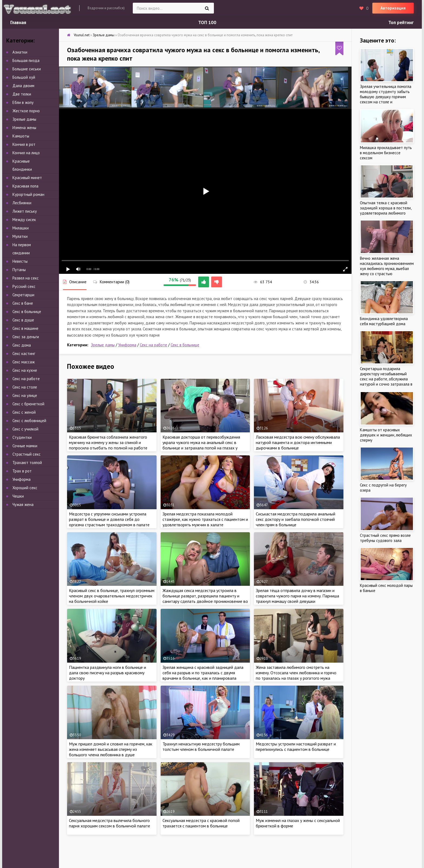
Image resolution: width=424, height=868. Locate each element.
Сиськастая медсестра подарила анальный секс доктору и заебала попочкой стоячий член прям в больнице (296, 519)
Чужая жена (23, 504)
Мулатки (20, 236)
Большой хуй (24, 77)
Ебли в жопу (23, 102)
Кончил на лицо (26, 153)
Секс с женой (24, 412)
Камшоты (21, 136)
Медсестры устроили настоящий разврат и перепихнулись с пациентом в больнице (296, 747)
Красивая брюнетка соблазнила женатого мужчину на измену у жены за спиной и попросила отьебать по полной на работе (108, 442)
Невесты (20, 261)
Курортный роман (28, 194)
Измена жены (24, 128)
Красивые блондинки (22, 165)
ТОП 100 (207, 22)
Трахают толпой (27, 463)
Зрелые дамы (103, 345)
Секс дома (22, 345)
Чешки (18, 496)
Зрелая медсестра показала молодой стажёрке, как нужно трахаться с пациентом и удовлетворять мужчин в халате (205, 519)
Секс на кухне (25, 370)
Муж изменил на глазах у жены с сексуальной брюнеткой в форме (298, 823)
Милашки (21, 228)
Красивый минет (27, 178)
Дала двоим (23, 86)
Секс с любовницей (29, 421)
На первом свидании (22, 249)
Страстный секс (27, 454)
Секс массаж (24, 362)
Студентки (22, 437)
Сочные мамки (25, 446)
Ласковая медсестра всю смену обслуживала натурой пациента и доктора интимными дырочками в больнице (298, 442)
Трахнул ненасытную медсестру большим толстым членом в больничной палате (201, 747)
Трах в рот (22, 471)
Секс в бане (23, 303)
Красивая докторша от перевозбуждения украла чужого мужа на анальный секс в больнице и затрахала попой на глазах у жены (201, 445)
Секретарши (23, 295)
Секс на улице (25, 395)
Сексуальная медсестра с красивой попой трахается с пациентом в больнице (201, 823)
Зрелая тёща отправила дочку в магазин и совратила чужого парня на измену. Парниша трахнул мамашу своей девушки (297, 596)
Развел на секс (26, 278)
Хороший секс (25, 488)
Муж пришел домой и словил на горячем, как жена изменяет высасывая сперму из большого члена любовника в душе (111, 749)
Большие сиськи (27, 69)
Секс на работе (153, 345)
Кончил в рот (24, 144)
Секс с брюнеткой (28, 404)
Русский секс (24, 286)
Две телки (22, 94)
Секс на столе (25, 387)
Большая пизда (26, 60)
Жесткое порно (26, 111)
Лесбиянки (22, 203)
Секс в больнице (185, 345)
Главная (18, 22)
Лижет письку (25, 211)
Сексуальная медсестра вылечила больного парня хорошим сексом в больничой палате (110, 823)
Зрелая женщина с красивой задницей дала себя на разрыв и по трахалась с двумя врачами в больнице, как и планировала (203, 673)
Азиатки (20, 52)
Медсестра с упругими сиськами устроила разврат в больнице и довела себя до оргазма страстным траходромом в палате (109, 519)
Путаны (19, 270)
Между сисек (24, 220)
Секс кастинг (24, 354)
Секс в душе (23, 320)
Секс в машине (25, 328)
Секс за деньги (26, 337)
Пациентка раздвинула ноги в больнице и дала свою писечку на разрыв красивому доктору (107, 673)
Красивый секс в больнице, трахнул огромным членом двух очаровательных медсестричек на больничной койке (112, 596)
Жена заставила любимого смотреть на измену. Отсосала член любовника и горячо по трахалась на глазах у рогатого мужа (296, 673)
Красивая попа (25, 186)
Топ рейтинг (401, 22)
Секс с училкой (25, 429)
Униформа (127, 345)
